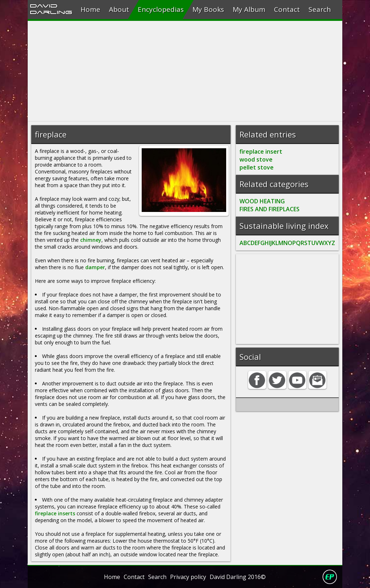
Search (320, 9)
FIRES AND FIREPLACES (269, 209)
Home (90, 9)
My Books (208, 9)
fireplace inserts (55, 513)
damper (95, 267)
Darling (51, 12)
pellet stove (257, 167)
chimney (91, 240)
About (119, 9)
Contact (287, 9)
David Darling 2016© (238, 577)
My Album (249, 9)
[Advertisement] (185, 71)
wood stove (256, 159)
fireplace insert (261, 151)
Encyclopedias (161, 9)
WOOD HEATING (262, 201)
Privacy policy (188, 577)
